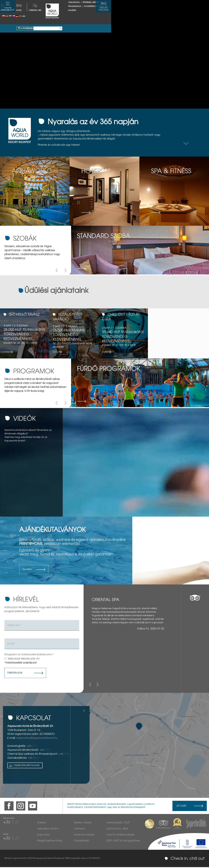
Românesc (7, 16)
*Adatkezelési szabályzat (21, 664)
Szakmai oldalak (84, 836)
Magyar (24, 16)
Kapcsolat (44, 836)
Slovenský (10, 16)
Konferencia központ (178, 6)
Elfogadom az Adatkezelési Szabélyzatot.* (29, 656)
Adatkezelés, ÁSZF (118, 824)
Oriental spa (84, 10)
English (20, 16)
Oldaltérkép (82, 842)
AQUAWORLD (52, 10)
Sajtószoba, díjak (117, 830)
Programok (157, 6)
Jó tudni (181, 807)
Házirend (79, 830)
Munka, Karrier (83, 824)
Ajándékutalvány (77, 16)
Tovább (27, 570)
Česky (14, 16)
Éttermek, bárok (140, 6)
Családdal (123, 6)
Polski (4, 16)
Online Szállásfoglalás (24, 766)
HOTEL (68, 10)
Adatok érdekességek (120, 836)
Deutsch (17, 16)
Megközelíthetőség (50, 842)
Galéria (121, 10)
